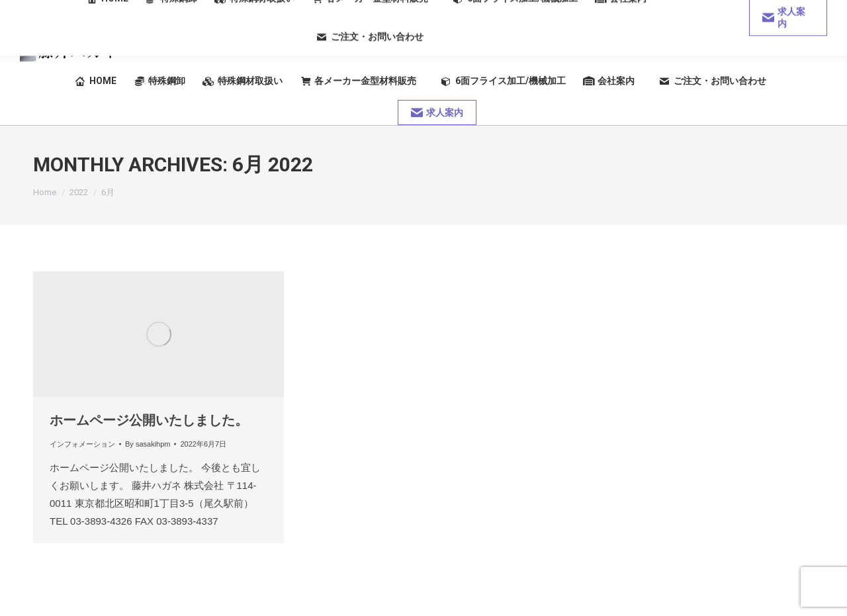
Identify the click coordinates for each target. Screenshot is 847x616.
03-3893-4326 (778, 46)
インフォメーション (82, 444)
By (148, 444)
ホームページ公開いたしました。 (149, 420)
